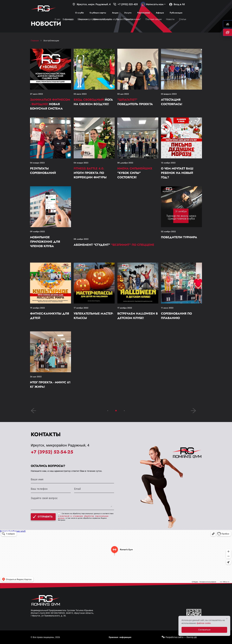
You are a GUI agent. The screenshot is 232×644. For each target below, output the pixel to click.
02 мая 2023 (123, 94)
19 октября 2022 (37, 308)
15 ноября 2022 (168, 163)
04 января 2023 (37, 163)
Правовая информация (120, 637)
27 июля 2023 (36, 94)
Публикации (176, 13)
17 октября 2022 (81, 308)
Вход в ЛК (177, 4)
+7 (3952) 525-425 (125, 4)
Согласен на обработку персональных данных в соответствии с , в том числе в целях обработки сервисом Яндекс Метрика (86, 517)
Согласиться (204, 630)
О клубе (79, 13)
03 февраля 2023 (169, 94)
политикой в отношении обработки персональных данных (83, 517)
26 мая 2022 (36, 377)
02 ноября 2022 (168, 232)
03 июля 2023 (80, 94)
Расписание (144, 13)
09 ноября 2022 (37, 232)
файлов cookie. (204, 623)
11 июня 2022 (167, 308)
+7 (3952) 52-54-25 (52, 452)
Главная (35, 41)
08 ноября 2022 (81, 239)
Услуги (128, 13)
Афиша (160, 13)
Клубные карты (98, 13)
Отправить (43, 517)
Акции (115, 13)
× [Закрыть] (227, 619)
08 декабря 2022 (125, 163)
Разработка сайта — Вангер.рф (181, 637)
